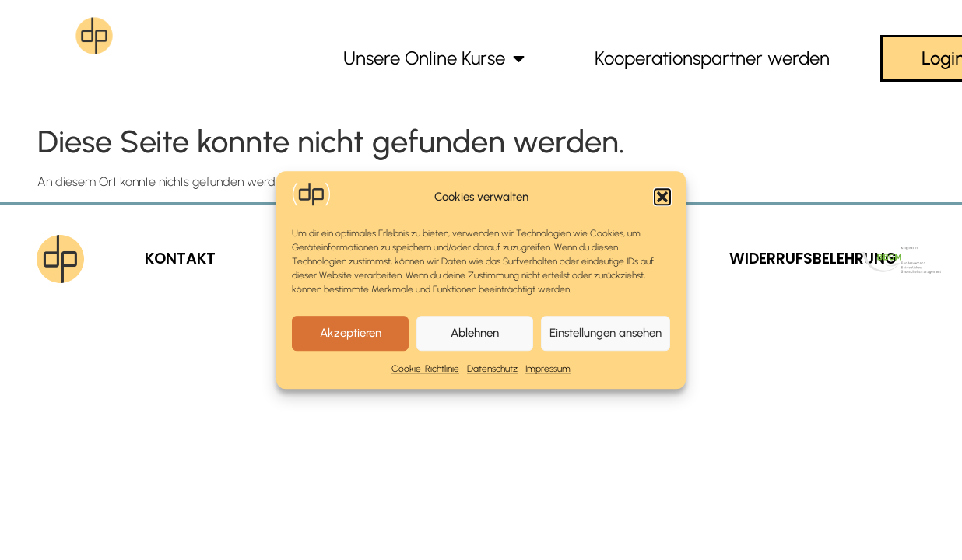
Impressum (548, 369)
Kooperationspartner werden (712, 58)
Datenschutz (492, 369)
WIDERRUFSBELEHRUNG (813, 259)
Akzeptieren (351, 333)
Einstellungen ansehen (606, 333)
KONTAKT (180, 259)
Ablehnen (475, 333)
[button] (662, 197)
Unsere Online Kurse (434, 58)
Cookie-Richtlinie (425, 369)
